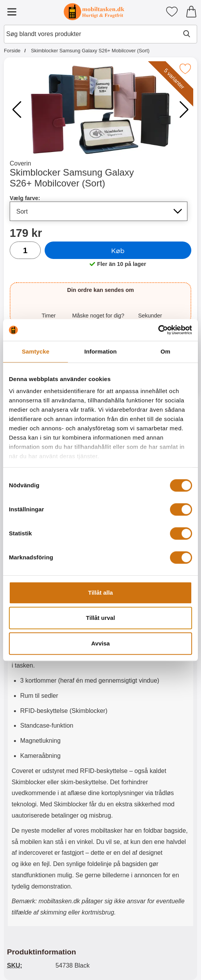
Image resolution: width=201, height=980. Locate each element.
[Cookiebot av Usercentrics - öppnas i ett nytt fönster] (158, 330)
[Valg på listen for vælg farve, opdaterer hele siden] (99, 211)
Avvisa (100, 643)
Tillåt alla (100, 593)
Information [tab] (100, 351)
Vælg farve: (25, 198)
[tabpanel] (100, 666)
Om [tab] (165, 351)
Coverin (20, 163)
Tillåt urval (101, 618)
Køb (118, 250)
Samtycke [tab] (36, 351)
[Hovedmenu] (12, 12)
